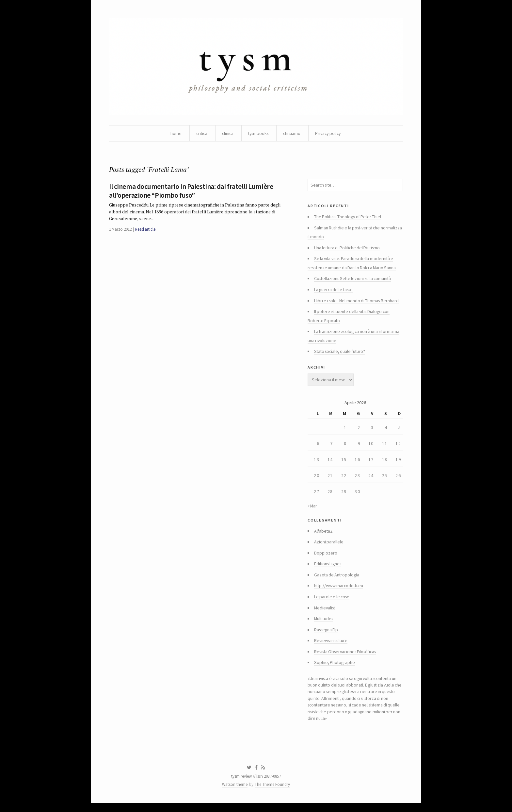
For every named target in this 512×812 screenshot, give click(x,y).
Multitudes (324, 625)
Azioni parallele (329, 548)
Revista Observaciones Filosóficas (348, 659)
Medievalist (325, 614)
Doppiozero (326, 559)
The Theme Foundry (273, 793)
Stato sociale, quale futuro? (341, 355)
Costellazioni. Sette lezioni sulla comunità (354, 281)
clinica (226, 134)
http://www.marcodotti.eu (339, 592)
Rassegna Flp (327, 637)
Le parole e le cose (332, 603)
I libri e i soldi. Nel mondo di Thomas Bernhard (357, 303)
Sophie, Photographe (335, 670)
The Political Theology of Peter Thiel (349, 218)
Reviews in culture (332, 648)
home (173, 134)
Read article (145, 231)
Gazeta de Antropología (337, 581)
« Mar (312, 511)
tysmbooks (258, 134)
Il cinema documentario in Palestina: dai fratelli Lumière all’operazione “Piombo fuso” (190, 192)
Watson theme (235, 793)
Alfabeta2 (324, 537)
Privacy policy (330, 134)
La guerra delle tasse (334, 292)
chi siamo (293, 134)
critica (199, 134)
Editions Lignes (329, 570)
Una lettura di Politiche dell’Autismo (348, 250)
